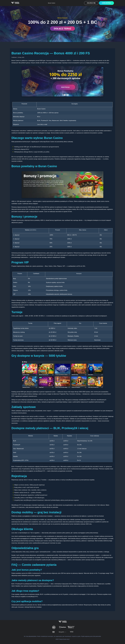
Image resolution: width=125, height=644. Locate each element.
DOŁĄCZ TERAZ (62, 29)
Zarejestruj (106, 3)
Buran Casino (52, 3)
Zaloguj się (91, 3)
